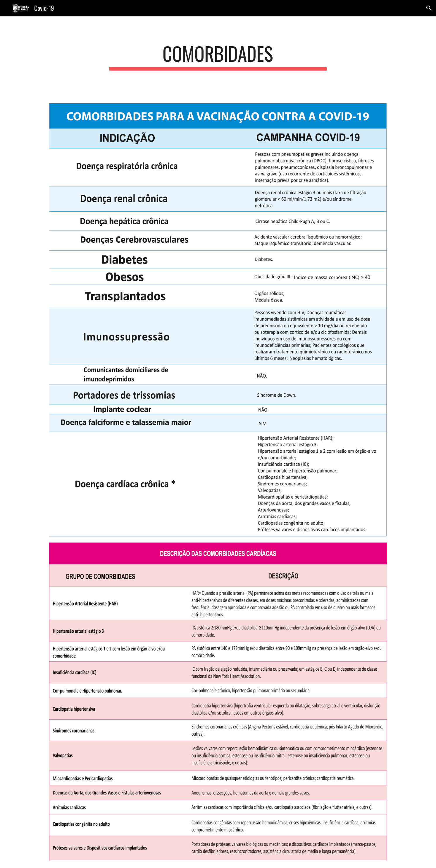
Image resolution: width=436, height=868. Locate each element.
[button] (429, 8)
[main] (218, 56)
